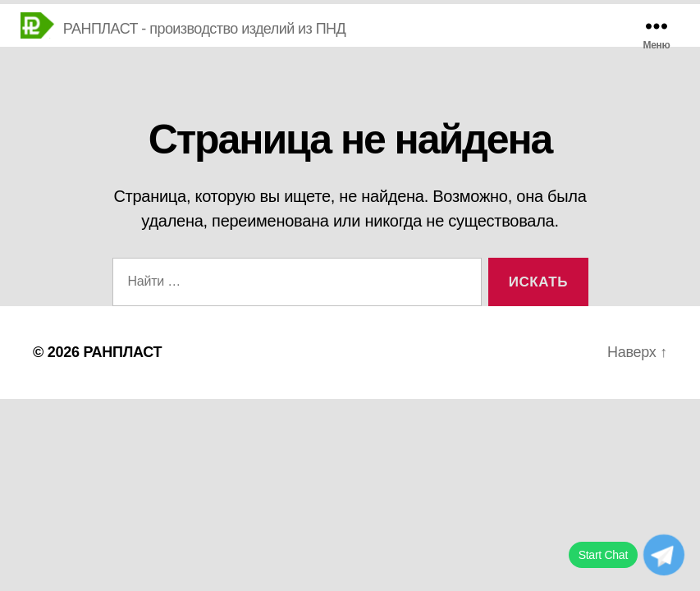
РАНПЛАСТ (122, 352)
